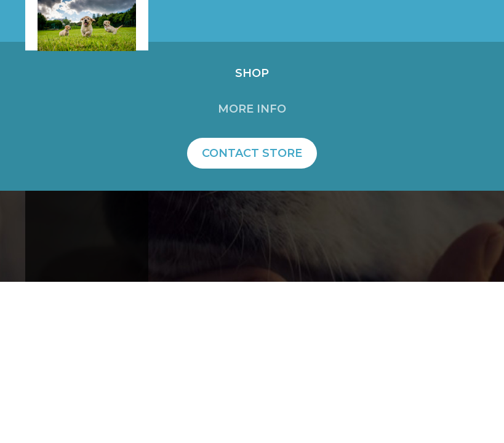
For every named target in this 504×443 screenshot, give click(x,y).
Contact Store (252, 153)
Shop (252, 73)
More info (252, 109)
